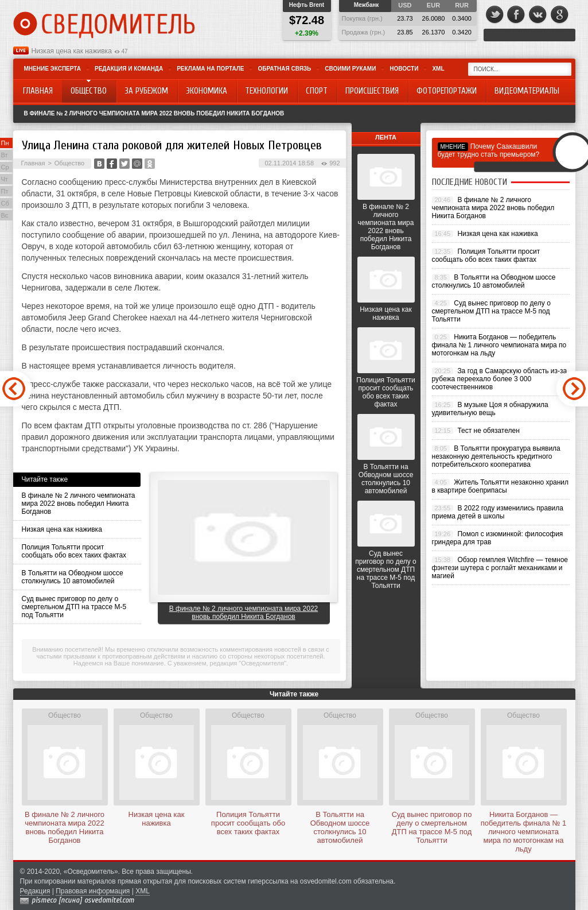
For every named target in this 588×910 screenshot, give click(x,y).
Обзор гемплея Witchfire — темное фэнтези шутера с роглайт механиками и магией (500, 568)
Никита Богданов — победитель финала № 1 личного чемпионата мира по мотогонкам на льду (499, 345)
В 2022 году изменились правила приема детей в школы (498, 512)
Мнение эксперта (52, 69)
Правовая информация (93, 891)
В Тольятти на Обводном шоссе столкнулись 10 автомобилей (73, 577)
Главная (33, 163)
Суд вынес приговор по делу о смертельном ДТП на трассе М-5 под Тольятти (74, 607)
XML (438, 69)
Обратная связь (284, 69)
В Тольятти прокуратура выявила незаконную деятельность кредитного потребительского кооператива (496, 456)
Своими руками (350, 69)
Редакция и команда (129, 69)
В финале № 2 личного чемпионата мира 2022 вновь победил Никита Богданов (154, 113)
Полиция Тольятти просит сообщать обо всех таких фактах (74, 551)
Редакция (35, 891)
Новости (404, 69)
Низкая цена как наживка (72, 51)
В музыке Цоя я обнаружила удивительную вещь (490, 409)
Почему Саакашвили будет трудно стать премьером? (489, 150)
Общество (69, 163)
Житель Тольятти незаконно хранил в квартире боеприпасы (501, 486)
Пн (5, 143)
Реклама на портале (210, 69)
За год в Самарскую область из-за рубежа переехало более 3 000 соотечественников (500, 379)
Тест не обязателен (488, 431)
